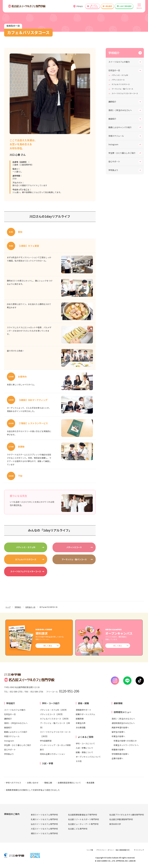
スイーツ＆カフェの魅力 (119, 62)
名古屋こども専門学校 (78, 829)
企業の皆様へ (117, 758)
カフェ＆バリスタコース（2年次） (55, 719)
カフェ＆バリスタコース (26, 559)
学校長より (113, 170)
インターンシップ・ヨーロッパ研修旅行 (55, 747)
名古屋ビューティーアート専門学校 (83, 824)
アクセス (79, 6)
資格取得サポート (84, 710)
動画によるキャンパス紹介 (120, 127)
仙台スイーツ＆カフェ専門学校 (44, 824)
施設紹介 (112, 119)
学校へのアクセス (13, 783)
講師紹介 (112, 102)
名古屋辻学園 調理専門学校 (121, 819)
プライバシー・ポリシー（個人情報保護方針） (114, 850)
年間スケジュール (116, 136)
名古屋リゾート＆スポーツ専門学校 (84, 819)
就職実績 (80, 719)
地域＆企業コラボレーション (53, 754)
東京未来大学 (115, 824)
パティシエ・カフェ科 (26, 547)
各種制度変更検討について (69, 783)
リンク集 (90, 850)
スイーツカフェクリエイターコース (26, 571)
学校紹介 (114, 53)
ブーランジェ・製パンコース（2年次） (55, 725)
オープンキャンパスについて (88, 757)
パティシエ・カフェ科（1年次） (54, 710)
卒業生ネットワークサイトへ (126, 745)
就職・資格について (84, 752)
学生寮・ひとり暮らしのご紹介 (122, 153)
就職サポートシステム (85, 714)
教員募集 (91, 783)
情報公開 (48, 783)
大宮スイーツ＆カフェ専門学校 (44, 829)
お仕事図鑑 (81, 727)
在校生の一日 (114, 70)
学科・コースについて (85, 743)
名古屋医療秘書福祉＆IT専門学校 (83, 815)
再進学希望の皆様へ (120, 727)
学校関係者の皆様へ (120, 754)
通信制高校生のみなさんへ (123, 723)
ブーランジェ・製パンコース (74, 559)
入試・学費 (48, 763)
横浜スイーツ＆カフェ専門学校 (44, 833)
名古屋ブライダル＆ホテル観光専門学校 (127, 815)
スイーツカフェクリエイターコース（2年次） (55, 734)
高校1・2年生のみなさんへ (120, 110)
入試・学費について (84, 748)
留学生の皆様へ (118, 732)
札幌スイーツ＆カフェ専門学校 (44, 819)
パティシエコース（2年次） (52, 714)
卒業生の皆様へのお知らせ (125, 741)
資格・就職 (83, 703)
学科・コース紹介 (51, 703)
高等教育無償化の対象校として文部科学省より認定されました (33, 790)
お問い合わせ (33, 783)
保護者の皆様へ (118, 750)
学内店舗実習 (46, 741)
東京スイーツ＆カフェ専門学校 (44, 815)
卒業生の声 (81, 723)
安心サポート (114, 161)
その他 (79, 761)
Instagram (113, 144)
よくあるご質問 (86, 737)
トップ (8, 607)
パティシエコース (74, 547)
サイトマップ (139, 850)
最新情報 (118, 703)
